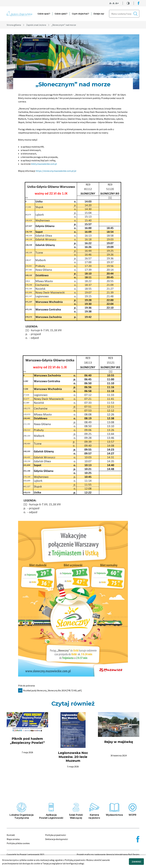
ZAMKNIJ (136, 862)
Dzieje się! (99, 14)
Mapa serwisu (13, 839)
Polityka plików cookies (18, 843)
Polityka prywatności (56, 835)
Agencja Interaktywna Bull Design (123, 854)
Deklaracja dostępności (57, 839)
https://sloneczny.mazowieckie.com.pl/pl (56, 171)
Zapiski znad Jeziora (36, 25)
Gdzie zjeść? (61, 14)
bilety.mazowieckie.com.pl (44, 164)
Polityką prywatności (75, 860)
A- (111, 3)
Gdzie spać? (44, 14)
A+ (117, 3)
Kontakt (11, 835)
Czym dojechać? (80, 14)
